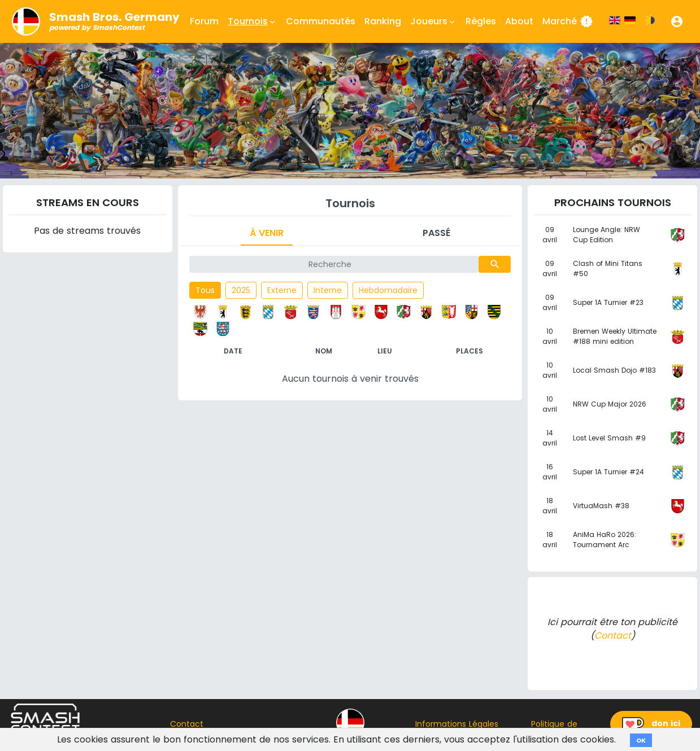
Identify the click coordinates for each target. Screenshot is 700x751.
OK (641, 740)
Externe (282, 290)
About (519, 21)
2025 (241, 290)
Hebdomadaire (388, 290)
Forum (204, 21)
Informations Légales (457, 724)
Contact (613, 636)
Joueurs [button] (433, 21)
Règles (481, 21)
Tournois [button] (252, 21)
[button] (677, 21)
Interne (328, 290)
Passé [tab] (436, 233)
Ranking (383, 21)
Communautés (321, 21)
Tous (205, 290)
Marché (568, 21)
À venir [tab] (267, 233)
